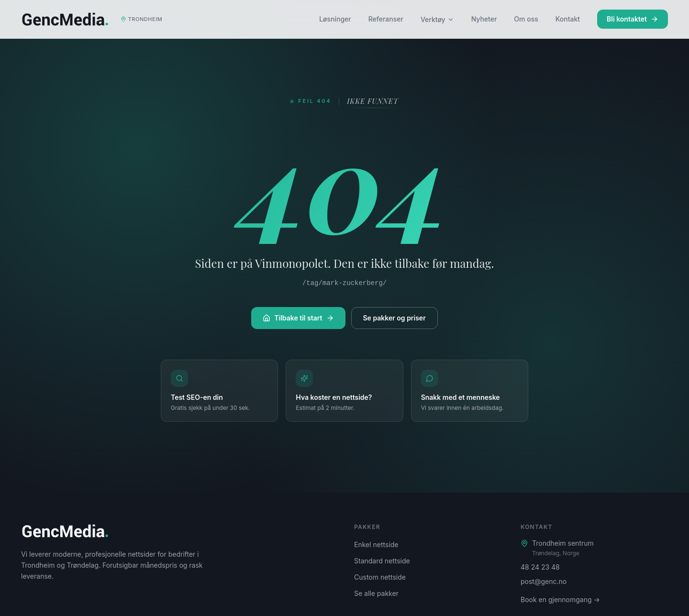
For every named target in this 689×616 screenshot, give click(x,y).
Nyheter (484, 19)
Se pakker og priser (395, 318)
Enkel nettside (376, 544)
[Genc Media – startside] (94, 19)
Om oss (526, 19)
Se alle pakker (376, 593)
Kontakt (568, 19)
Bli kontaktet (633, 19)
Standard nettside (382, 561)
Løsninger (335, 19)
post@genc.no (544, 581)
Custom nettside (380, 577)
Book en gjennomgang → (560, 599)
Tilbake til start (298, 318)
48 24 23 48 (540, 567)
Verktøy (437, 19)
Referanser (386, 19)
